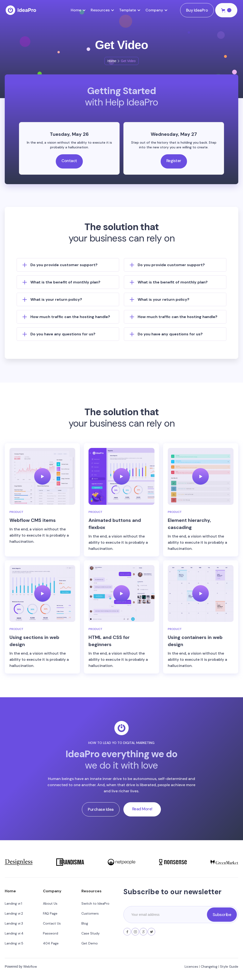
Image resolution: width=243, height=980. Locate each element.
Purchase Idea (101, 809)
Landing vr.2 (14, 913)
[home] (21, 10)
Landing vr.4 (14, 933)
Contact (69, 161)
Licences (191, 966)
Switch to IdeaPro (95, 903)
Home (112, 61)
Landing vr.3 (14, 923)
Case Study (91, 933)
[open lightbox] (42, 476)
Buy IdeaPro (197, 10)
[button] (81, 10)
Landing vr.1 (13, 903)
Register (174, 161)
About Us (50, 903)
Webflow (30, 966)
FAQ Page (50, 913)
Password (51, 933)
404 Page (51, 943)
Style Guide (229, 966)
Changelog (209, 966)
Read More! (142, 809)
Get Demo (90, 943)
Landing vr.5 (14, 943)
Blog (85, 923)
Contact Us (52, 923)
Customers (90, 913)
